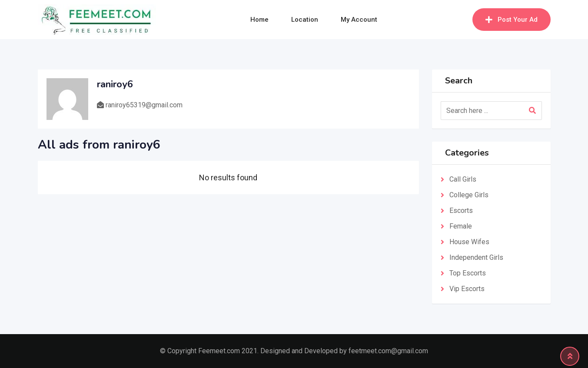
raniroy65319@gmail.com (144, 105)
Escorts (461, 211)
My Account (359, 20)
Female (461, 226)
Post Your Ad (512, 20)
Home (259, 20)
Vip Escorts (467, 289)
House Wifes (469, 242)
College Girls (469, 195)
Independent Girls (476, 257)
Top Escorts (468, 273)
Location (305, 20)
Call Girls (463, 179)
